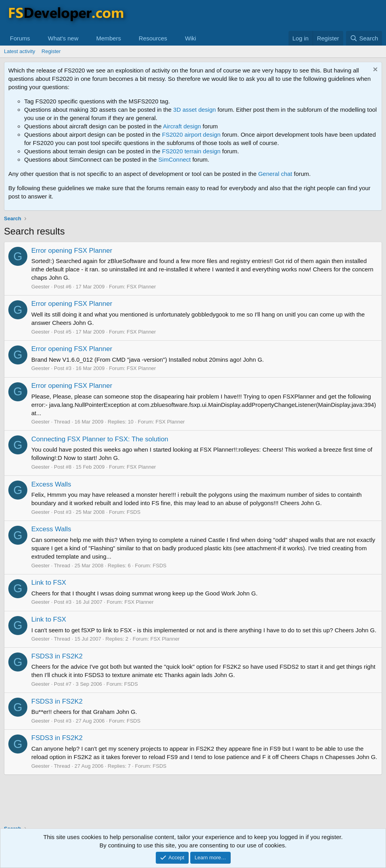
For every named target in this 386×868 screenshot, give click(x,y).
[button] (36, 38)
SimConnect (175, 159)
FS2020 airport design (191, 134)
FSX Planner (141, 287)
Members (109, 38)
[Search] (364, 38)
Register (51, 51)
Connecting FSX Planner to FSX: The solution (100, 439)
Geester (40, 287)
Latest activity (20, 51)
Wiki (191, 38)
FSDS (134, 512)
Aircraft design (182, 126)
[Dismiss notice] (374, 70)
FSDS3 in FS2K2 (57, 656)
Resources (153, 38)
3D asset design (195, 110)
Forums (20, 38)
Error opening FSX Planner (72, 251)
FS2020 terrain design (191, 151)
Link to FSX (49, 583)
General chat (275, 174)
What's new (63, 38)
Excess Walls (51, 484)
